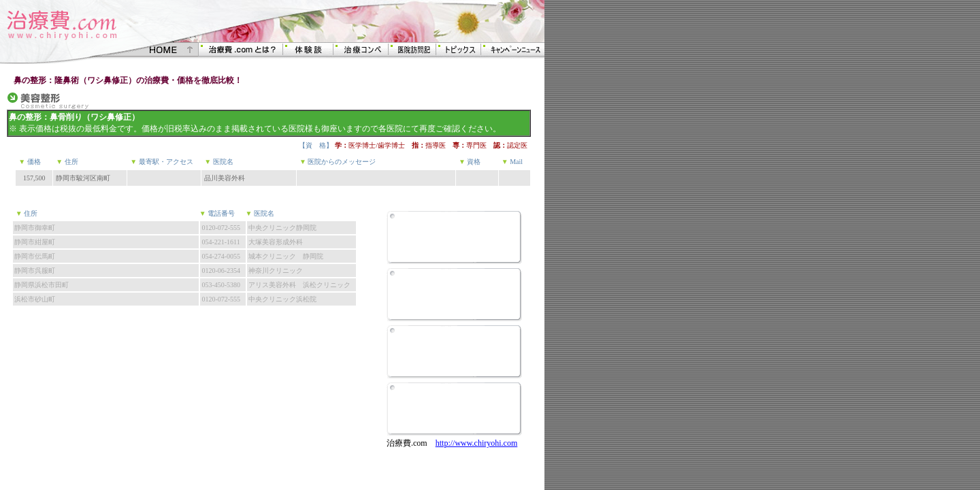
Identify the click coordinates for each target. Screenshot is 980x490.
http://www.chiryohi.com (477, 443)
